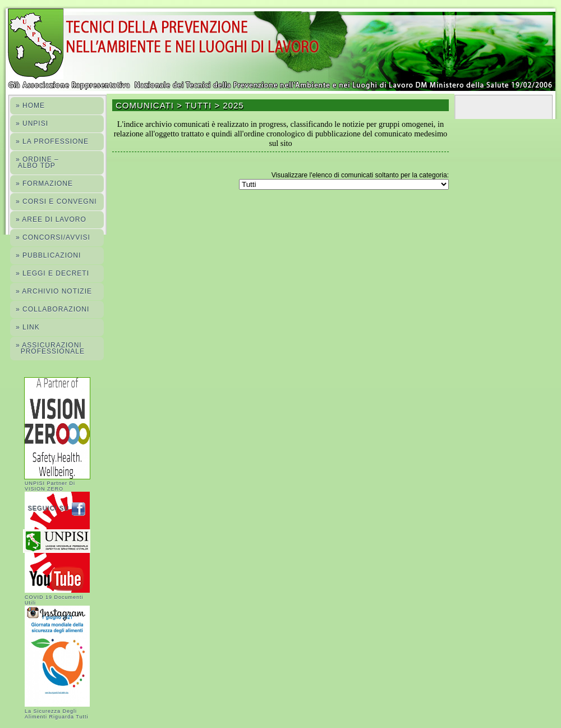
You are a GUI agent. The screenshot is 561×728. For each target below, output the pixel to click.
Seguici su (59, 508)
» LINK (28, 327)
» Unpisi (32, 123)
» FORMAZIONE (44, 184)
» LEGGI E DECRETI (52, 273)
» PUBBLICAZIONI (48, 255)
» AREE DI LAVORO (51, 219)
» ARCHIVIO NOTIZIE (54, 291)
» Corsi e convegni (56, 202)
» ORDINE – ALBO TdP (37, 162)
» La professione (52, 141)
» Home (30, 106)
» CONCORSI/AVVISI (53, 237)
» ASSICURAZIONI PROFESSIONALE (50, 348)
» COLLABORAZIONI (52, 309)
